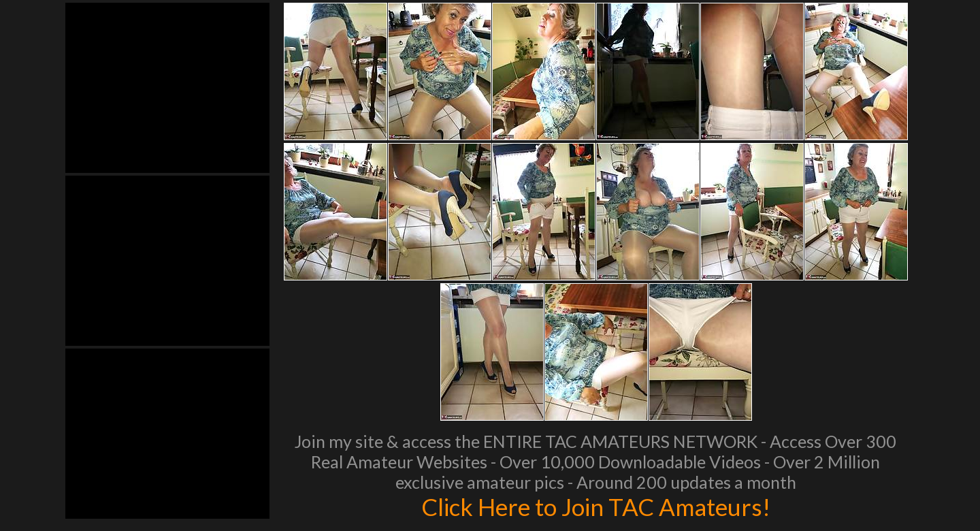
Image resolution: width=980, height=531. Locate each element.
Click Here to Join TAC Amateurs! (596, 506)
